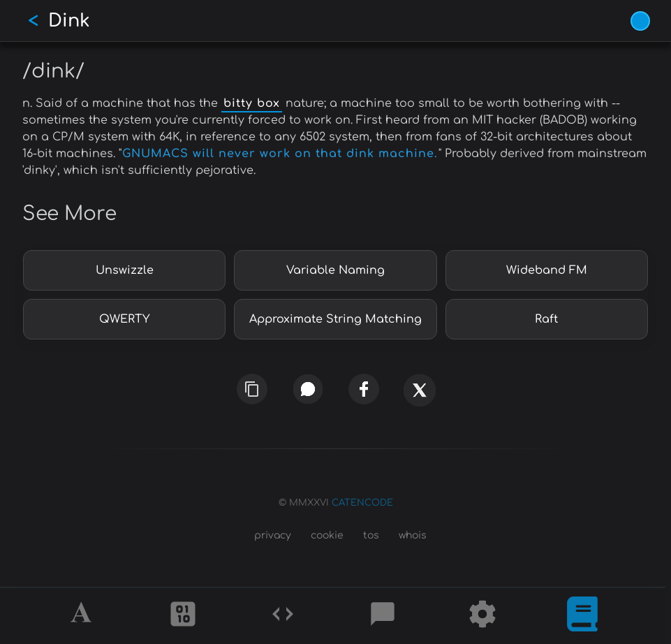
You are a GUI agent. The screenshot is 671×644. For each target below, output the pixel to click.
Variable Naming (335, 270)
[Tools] (482, 616)
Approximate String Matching (335, 319)
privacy (273, 535)
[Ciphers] (183, 616)
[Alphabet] (83, 616)
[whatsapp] (308, 389)
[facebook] (363, 389)
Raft (546, 319)
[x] (419, 396)
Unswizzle (125, 270)
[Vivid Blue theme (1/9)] (640, 21)
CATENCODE (362, 503)
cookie (327, 535)
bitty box (252, 103)
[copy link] (252, 389)
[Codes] (283, 616)
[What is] (582, 616)
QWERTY (124, 319)
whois (413, 535)
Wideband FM (547, 270)
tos (371, 535)
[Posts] (383, 616)
